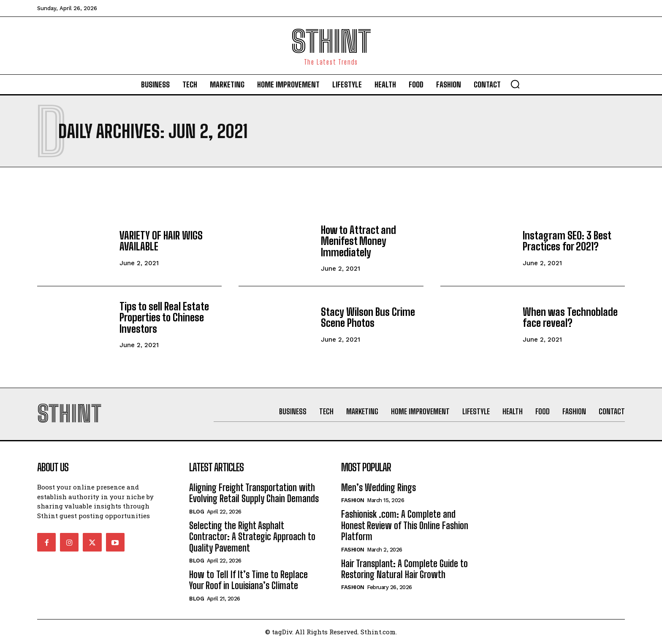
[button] (515, 84)
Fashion (353, 500)
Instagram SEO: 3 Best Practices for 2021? (567, 241)
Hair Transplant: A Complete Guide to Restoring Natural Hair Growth (404, 569)
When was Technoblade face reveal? (570, 317)
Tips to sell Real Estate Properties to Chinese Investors (164, 318)
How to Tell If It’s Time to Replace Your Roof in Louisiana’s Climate (248, 580)
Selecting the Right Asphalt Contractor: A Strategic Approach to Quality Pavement (252, 537)
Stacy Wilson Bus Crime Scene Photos (368, 317)
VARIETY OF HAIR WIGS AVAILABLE (161, 241)
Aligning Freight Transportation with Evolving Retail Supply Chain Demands (254, 493)
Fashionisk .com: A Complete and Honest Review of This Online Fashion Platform (405, 525)
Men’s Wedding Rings (378, 488)
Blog (197, 512)
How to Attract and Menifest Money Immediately (358, 241)
